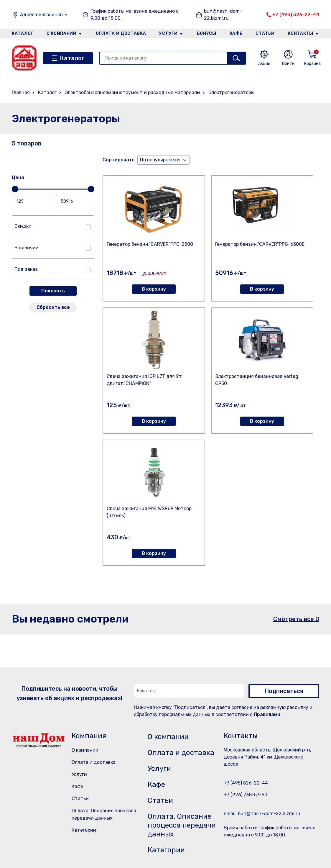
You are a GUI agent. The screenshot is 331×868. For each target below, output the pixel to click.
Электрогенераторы (231, 92)
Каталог (23, 33)
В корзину (154, 289)
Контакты (300, 33)
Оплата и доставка (121, 33)
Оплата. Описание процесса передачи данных (182, 825)
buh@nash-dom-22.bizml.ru (223, 15)
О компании (62, 33)
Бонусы (207, 33)
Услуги (168, 33)
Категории (84, 830)
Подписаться (284, 691)
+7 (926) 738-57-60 (246, 795)
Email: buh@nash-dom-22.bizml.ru (262, 814)
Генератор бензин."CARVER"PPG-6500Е (260, 244)
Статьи (265, 33)
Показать (53, 291)
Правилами (267, 714)
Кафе (236, 33)
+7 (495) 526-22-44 (296, 15)
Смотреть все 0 (296, 619)
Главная (21, 92)
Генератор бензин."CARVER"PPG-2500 (150, 244)
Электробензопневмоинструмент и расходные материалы (132, 92)
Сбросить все (53, 307)
